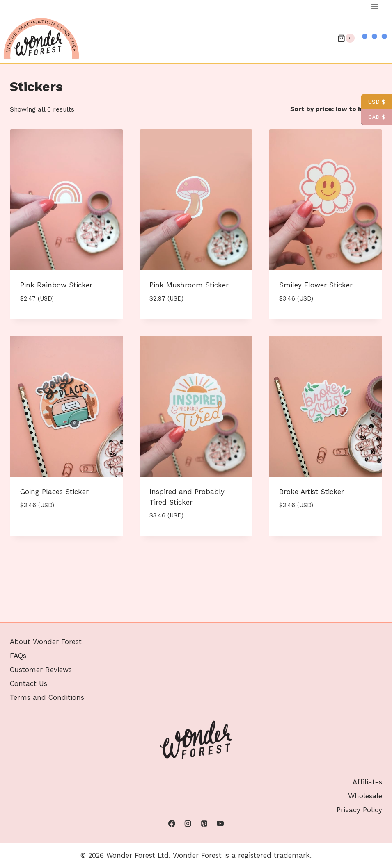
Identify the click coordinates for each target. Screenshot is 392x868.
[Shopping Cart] (346, 38)
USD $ (373, 102)
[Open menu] (375, 6)
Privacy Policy (359, 810)
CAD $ (373, 117)
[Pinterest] (204, 824)
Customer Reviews (41, 670)
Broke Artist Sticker (312, 492)
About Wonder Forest (46, 642)
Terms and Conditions (47, 697)
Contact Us (29, 683)
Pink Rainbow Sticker (56, 285)
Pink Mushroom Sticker (189, 285)
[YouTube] (220, 824)
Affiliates (367, 782)
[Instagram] (188, 824)
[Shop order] (335, 109)
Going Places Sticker (54, 492)
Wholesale (365, 796)
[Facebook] (172, 824)
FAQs (18, 656)
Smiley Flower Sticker (316, 285)
